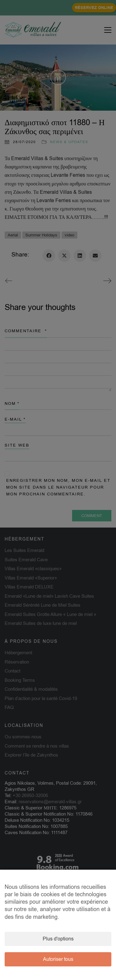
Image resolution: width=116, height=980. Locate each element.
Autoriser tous (58, 959)
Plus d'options (58, 939)
